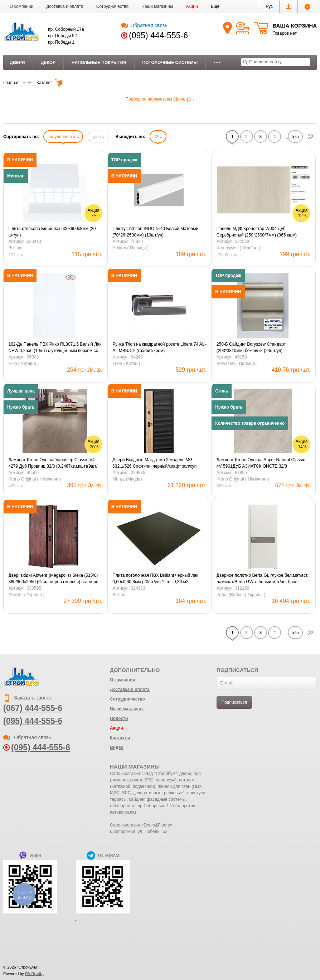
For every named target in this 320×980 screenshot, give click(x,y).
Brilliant (16, 248)
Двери (18, 63)
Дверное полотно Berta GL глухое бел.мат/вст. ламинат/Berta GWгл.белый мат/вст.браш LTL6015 (263, 579)
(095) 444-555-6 (158, 35)
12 (158, 137)
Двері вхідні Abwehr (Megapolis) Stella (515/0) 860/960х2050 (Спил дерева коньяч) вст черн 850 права (54, 579)
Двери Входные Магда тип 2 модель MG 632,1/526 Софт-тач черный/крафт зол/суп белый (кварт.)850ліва (154, 463)
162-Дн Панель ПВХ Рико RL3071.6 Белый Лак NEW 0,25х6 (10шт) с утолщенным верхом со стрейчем (55, 348)
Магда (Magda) (127, 479)
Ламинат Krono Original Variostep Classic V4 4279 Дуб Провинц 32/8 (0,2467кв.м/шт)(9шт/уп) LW (53, 463)
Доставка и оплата (65, 6)
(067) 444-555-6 (33, 708)
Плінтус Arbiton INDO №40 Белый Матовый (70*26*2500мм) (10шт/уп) (155, 232)
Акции (192, 6)
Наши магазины (157, 6)
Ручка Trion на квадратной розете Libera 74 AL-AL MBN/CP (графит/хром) (159, 347)
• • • (217, 63)
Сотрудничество (112, 6)
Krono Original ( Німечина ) (35, 479)
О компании (21, 6)
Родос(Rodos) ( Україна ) (241, 595)
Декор (48, 63)
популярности (63, 137)
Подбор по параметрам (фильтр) (160, 99)
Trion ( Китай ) (126, 364)
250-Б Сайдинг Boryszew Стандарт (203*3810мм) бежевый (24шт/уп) (251, 347)
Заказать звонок (27, 698)
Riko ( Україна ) (24, 364)
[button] (215, 6)
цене (98, 137)
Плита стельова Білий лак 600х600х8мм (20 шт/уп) (52, 232)
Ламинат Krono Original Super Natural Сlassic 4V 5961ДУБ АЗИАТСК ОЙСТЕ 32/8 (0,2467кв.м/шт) (261, 463)
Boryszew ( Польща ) (237, 364)
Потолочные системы (170, 63)
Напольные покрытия (99, 63)
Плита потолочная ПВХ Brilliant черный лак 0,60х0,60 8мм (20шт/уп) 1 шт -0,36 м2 (155, 579)
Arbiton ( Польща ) (130, 248)
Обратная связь (144, 25)
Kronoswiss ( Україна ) (238, 248)
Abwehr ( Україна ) (27, 595)
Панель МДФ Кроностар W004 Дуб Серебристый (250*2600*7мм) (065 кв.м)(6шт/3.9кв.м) (257, 232)
